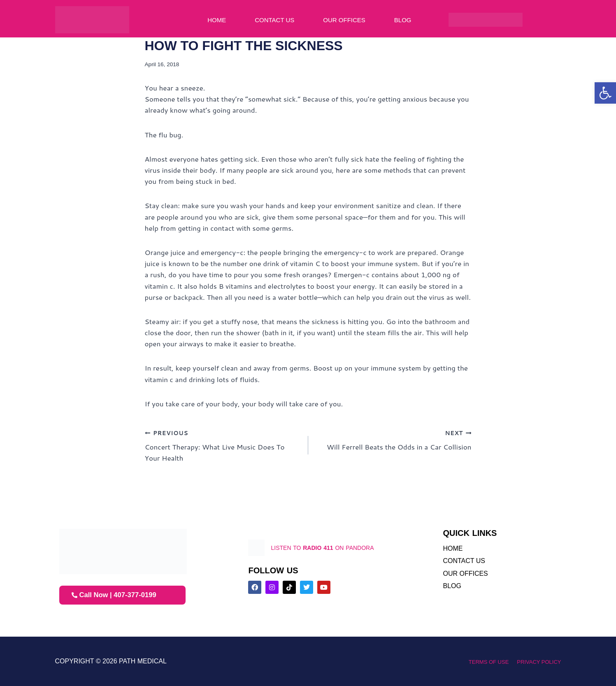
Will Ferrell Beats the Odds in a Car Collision (393, 439)
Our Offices (344, 20)
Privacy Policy (536, 662)
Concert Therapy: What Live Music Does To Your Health (223, 445)
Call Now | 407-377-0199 (117, 595)
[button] (605, 93)
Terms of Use (479, 662)
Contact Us (274, 20)
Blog (403, 20)
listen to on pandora (333, 548)
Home (217, 20)
